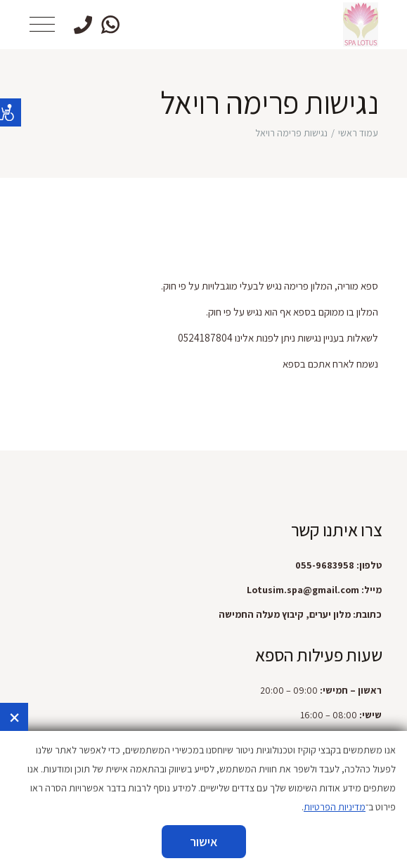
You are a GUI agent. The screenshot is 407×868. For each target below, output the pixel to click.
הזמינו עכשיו (204, 850)
